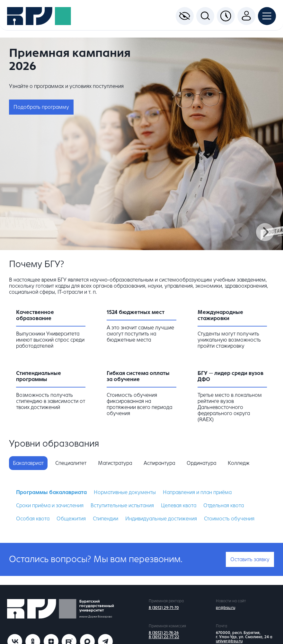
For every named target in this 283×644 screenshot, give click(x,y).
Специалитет (71, 463)
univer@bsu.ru (229, 641)
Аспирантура (159, 463)
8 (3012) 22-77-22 (164, 637)
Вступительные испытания (122, 505)
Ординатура (201, 463)
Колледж (239, 463)
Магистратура (115, 463)
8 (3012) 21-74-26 (164, 633)
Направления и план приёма (197, 492)
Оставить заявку (250, 559)
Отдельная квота (224, 505)
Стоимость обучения (229, 519)
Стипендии (106, 519)
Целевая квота (179, 505)
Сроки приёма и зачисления (50, 505)
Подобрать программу (41, 107)
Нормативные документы (125, 492)
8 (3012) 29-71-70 (164, 608)
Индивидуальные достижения (161, 519)
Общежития (71, 519)
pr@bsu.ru (226, 608)
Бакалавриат (28, 463)
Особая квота (33, 519)
